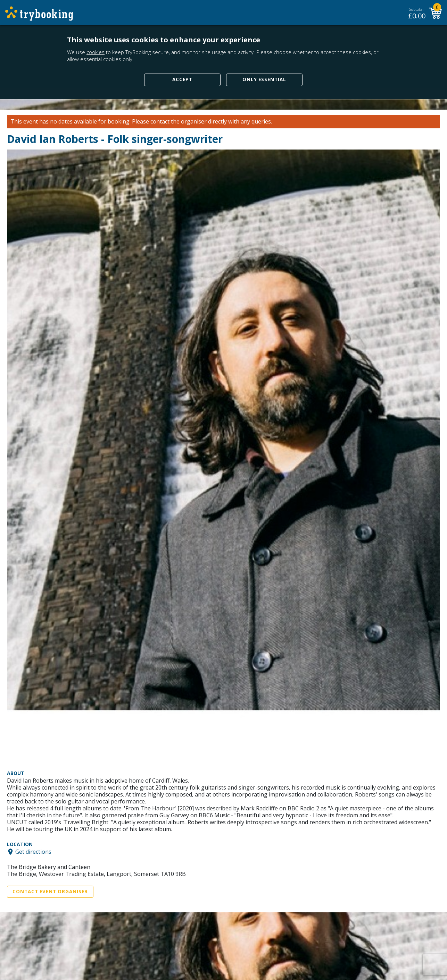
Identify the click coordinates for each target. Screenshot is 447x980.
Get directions (33, 852)
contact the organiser (179, 122)
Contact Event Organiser (50, 892)
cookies (96, 52)
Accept (182, 79)
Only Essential (264, 79)
